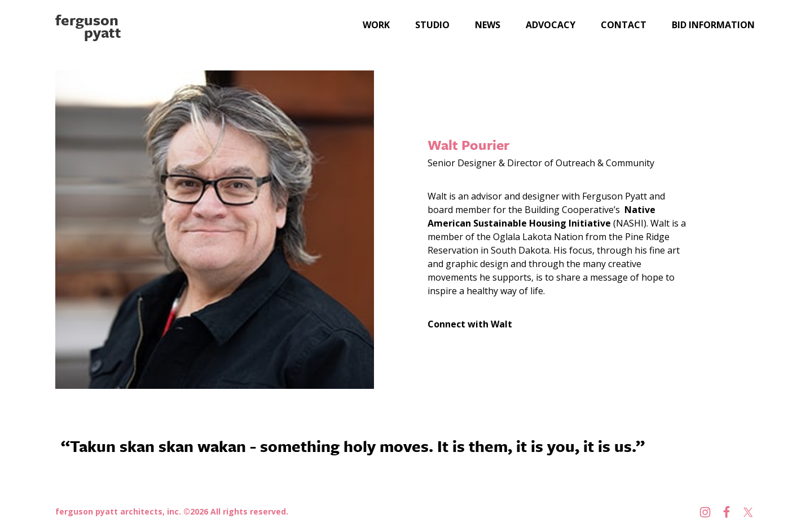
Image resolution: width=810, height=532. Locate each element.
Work (376, 25)
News (488, 25)
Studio (432, 25)
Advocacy (551, 25)
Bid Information (713, 25)
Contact (624, 25)
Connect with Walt (470, 324)
